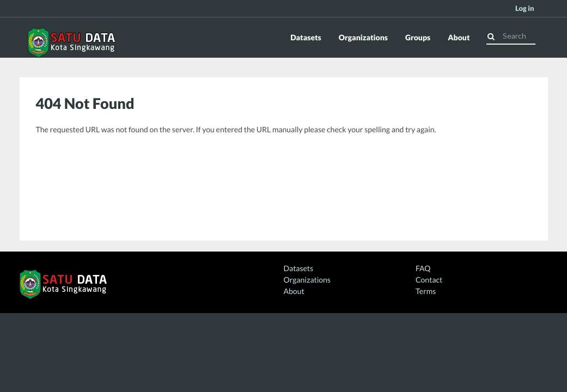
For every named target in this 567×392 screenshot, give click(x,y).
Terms (426, 291)
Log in (525, 8)
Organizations (363, 37)
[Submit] (491, 35)
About (459, 37)
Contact (429, 280)
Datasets (306, 37)
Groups (418, 37)
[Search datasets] (511, 36)
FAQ (423, 268)
